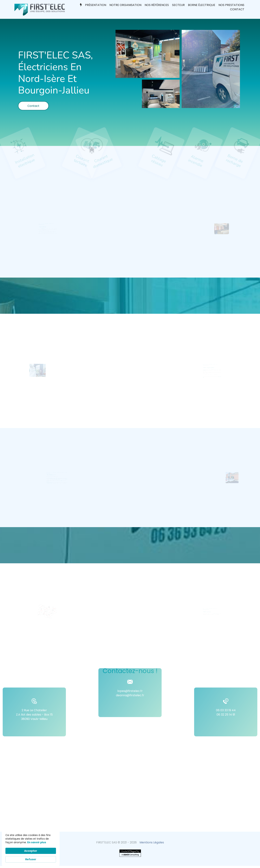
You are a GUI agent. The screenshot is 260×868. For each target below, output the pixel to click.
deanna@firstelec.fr (130, 676)
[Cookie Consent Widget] (31, 848)
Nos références (157, 5)
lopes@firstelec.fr (130, 672)
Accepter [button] (31, 851)
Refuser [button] (31, 859)
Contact (237, 9)
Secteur (178, 5)
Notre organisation (125, 5)
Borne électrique (202, 5)
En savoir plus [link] (37, 842)
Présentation (96, 5)
